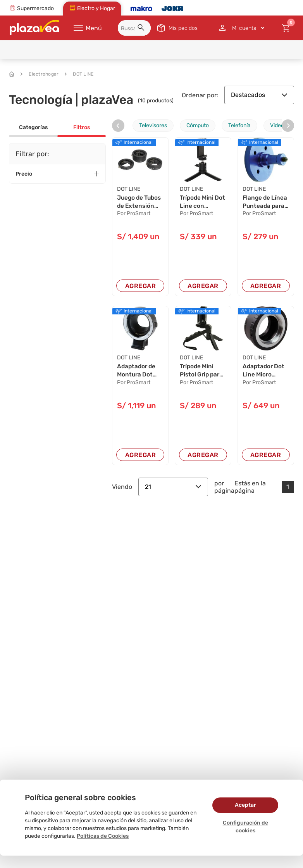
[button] (142, 29)
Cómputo (198, 125)
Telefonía (239, 125)
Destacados (259, 95)
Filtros (82, 127)
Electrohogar (40, 74)
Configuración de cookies (245, 827)
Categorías (33, 127)
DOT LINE (79, 74)
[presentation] (118, 126)
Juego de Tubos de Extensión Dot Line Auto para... (138, 203)
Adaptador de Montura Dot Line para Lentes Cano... (138, 372)
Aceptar (245, 805)
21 (173, 488)
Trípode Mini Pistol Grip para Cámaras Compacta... (203, 372)
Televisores (153, 125)
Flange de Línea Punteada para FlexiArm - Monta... (265, 203)
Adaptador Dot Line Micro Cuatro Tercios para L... (264, 372)
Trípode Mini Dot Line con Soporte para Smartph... (199, 203)
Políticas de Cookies (103, 836)
